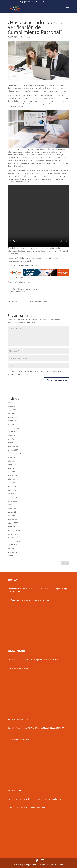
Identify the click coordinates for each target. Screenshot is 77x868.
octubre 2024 (13, 424)
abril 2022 (12, 516)
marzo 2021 (12, 552)
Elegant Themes (32, 865)
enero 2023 (12, 483)
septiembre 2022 (14, 497)
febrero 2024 (13, 446)
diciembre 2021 (14, 530)
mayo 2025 (12, 410)
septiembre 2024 (14, 428)
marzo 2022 (12, 519)
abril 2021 (12, 548)
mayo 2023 (12, 468)
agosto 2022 (12, 501)
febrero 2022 (13, 523)
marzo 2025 (12, 417)
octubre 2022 (13, 494)
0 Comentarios (25, 37)
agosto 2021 (12, 545)
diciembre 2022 (14, 486)
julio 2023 (12, 461)
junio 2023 (12, 465)
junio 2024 (12, 435)
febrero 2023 (13, 479)
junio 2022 (12, 508)
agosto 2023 (12, 457)
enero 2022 (12, 527)
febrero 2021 (13, 556)
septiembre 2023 (14, 454)
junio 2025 (12, 406)
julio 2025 (12, 402)
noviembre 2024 (14, 421)
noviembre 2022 (14, 490)
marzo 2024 (12, 443)
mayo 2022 (12, 512)
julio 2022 (12, 505)
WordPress (58, 865)
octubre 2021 (13, 538)
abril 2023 (12, 472)
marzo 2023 (12, 475)
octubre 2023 (13, 450)
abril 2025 (12, 414)
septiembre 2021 (14, 541)
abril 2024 (12, 439)
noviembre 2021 (14, 534)
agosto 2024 (12, 432)
